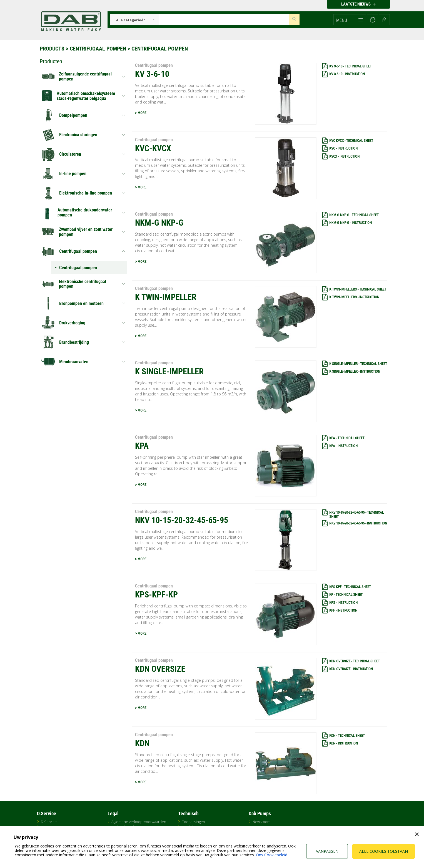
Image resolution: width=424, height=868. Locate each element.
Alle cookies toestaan (384, 851)
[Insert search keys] (224, 19)
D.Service (49, 822)
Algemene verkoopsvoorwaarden (139, 822)
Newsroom (261, 822)
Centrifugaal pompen (98, 49)
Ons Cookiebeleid (272, 855)
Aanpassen (327, 851)
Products (52, 49)
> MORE (141, 113)
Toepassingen (194, 822)
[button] (350, 20)
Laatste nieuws (358, 4)
